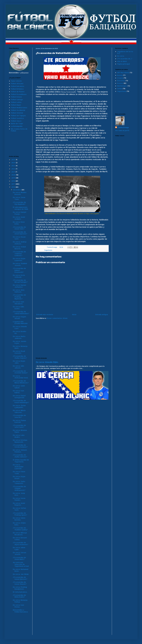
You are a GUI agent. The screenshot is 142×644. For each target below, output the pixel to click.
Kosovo (120, 83)
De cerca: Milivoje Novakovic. (20, 534)
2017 (13, 184)
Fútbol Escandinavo (19, 94)
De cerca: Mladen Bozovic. (20, 193)
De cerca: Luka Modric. (19, 436)
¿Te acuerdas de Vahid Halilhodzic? (21, 313)
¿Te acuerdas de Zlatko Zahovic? (20, 456)
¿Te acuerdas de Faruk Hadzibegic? (21, 401)
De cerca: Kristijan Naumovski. (20, 441)
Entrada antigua (102, 314)
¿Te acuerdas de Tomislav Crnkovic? (19, 254)
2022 (14, 169)
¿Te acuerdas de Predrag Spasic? (20, 514)
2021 (13, 172)
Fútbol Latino (16, 102)
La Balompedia (17, 126)
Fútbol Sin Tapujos (18, 116)
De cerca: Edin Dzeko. (18, 308)
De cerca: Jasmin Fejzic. (20, 342)
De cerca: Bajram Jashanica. (19, 286)
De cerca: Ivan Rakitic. (18, 392)
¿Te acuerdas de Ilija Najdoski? (19, 203)
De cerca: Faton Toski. (19, 472)
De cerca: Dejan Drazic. (19, 477)
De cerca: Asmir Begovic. (19, 504)
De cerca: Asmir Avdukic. (19, 218)
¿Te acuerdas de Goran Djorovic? (20, 578)
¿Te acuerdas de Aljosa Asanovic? (20, 544)
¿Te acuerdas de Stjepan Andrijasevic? (19, 488)
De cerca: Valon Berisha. (19, 519)
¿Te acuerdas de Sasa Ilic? (19, 416)
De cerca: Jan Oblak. (21, 574)
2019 (13, 178)
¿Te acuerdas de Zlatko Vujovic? (20, 357)
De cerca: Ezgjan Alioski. (19, 318)
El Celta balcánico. (20, 592)
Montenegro (122, 86)
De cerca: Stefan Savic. (19, 509)
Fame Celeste (16, 81)
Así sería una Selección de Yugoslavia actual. (21, 564)
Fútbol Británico (17, 89)
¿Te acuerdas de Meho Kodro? (19, 596)
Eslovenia (121, 81)
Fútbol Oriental (17, 113)
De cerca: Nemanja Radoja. (20, 601)
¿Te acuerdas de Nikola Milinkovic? (21, 382)
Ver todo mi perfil (122, 130)
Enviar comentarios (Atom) (57, 318)
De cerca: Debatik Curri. (20, 327)
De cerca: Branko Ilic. (20, 332)
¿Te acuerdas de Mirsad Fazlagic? (20, 281)
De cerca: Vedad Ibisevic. (19, 248)
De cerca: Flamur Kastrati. (19, 421)
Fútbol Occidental (18, 110)
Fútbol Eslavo (16, 97)
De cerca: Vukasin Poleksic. (20, 451)
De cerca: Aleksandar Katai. (21, 377)
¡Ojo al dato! (122, 61)
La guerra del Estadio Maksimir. (20, 323)
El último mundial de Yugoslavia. (21, 461)
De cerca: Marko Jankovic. (19, 337)
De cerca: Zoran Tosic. (19, 198)
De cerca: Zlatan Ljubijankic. (19, 406)
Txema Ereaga (123, 127)
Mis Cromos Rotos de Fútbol (19, 130)
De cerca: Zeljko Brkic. (19, 524)
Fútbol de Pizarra (18, 92)
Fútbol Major (16, 105)
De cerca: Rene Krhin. (19, 223)
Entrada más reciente (45, 314)
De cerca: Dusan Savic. (19, 238)
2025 (14, 160)
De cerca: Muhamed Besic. (21, 570)
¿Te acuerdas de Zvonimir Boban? (20, 372)
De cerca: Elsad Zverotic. (19, 352)
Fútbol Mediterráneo (19, 108)
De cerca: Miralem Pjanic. (20, 431)
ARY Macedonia (123, 73)
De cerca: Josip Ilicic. (19, 494)
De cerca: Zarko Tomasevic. (19, 482)
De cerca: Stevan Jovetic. (20, 553)
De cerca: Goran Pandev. (19, 499)
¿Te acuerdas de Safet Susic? (19, 426)
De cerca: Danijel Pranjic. (20, 213)
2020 (14, 175)
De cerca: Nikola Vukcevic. (19, 411)
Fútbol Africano (17, 84)
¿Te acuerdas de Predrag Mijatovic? (19, 297)
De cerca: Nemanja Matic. (20, 347)
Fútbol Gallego (17, 100)
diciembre (17, 190)
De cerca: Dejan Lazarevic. (19, 259)
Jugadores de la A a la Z (125, 52)
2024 (14, 163)
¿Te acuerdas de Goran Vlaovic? (20, 583)
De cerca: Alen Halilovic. (19, 291)
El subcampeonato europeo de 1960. (21, 208)
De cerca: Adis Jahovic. (19, 367)
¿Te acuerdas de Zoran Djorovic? (20, 233)
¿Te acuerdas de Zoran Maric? (19, 558)
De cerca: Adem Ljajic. (19, 548)
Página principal (123, 64)
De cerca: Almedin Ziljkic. (47, 362)
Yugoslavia (48, 250)
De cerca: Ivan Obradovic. (18, 303)
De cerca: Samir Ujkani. (19, 387)
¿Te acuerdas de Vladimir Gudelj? (20, 529)
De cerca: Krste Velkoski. (19, 276)
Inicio (74, 314)
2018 (13, 181)
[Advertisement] (72, 338)
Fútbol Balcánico (18, 86)
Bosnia (120, 75)
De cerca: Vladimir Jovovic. (20, 264)
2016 (13, 187)
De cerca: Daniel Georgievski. (19, 397)
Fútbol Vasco (16, 121)
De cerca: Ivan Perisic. (18, 606)
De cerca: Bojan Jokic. (19, 362)
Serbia (120, 89)
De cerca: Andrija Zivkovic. (20, 243)
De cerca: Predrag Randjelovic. (20, 588)
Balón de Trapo (17, 124)
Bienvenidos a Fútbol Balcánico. (20, 611)
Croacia (120, 78)
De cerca (121, 56)
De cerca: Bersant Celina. (20, 539)
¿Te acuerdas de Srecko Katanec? (20, 446)
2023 (14, 166)
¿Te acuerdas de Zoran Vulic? (19, 228)
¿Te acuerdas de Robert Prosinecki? (19, 270)
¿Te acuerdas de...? (125, 59)
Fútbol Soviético (17, 118)
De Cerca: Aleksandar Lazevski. (18, 467)
